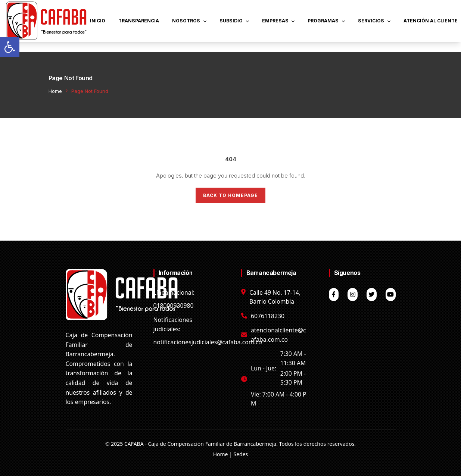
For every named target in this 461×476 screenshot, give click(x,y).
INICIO (98, 21)
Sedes (241, 454)
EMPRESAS (278, 21)
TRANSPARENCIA (139, 21)
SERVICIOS (374, 21)
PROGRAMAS (326, 21)
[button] (10, 47)
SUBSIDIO (234, 21)
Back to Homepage (230, 195)
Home (55, 91)
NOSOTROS (189, 21)
